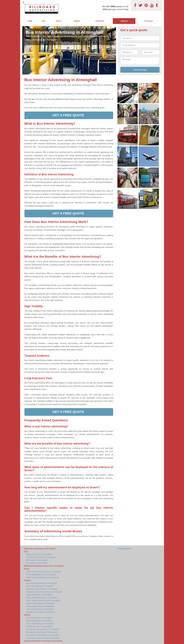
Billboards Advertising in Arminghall (40, 549)
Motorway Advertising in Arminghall (42, 598)
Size (44, 21)
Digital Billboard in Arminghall (39, 595)
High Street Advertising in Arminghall (42, 577)
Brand (77, 21)
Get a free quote (69, 115)
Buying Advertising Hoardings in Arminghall (43, 641)
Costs (58, 21)
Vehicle (124, 21)
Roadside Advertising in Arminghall (42, 589)
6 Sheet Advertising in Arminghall (41, 557)
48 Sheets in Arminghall (37, 560)
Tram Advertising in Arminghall (40, 609)
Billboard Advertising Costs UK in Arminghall (44, 566)
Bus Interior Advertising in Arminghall (43, 635)
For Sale (149, 21)
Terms (129, 549)
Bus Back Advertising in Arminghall (42, 632)
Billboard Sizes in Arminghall (39, 554)
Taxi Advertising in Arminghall (39, 618)
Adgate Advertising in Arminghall (41, 612)
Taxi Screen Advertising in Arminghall (43, 629)
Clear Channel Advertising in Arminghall (44, 572)
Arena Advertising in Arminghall (40, 606)
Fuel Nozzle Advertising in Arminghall (43, 638)
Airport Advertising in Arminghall (40, 603)
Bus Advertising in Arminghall (39, 621)
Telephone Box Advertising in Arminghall (44, 592)
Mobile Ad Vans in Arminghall (39, 626)
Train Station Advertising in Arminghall (43, 600)
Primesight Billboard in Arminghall (41, 575)
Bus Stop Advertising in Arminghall (41, 583)
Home (30, 21)
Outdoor (100, 21)
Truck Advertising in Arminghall (40, 624)
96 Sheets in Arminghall (37, 563)
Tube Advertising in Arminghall (40, 586)
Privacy (121, 549)
